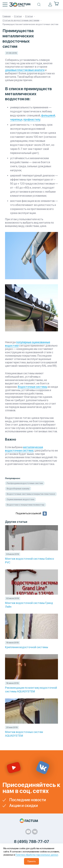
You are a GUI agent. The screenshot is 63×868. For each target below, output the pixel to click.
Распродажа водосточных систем (25, 483)
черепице (16, 120)
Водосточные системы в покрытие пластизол (31, 494)
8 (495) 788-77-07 (32, 842)
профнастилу (32, 120)
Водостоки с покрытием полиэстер (26, 505)
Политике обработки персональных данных (37, 855)
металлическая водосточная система (24, 449)
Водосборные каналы (18, 489)
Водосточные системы (33, 387)
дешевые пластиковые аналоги (25, 70)
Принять (32, 861)
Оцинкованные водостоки (20, 499)
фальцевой (48, 115)
